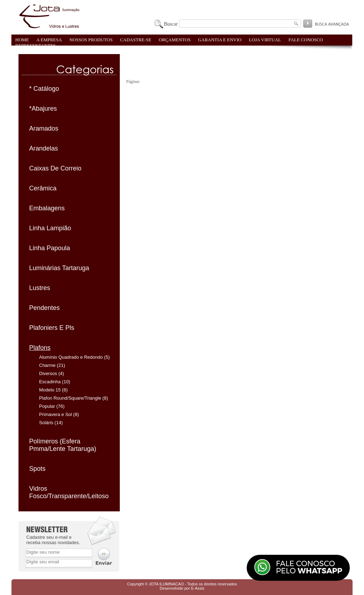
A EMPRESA (49, 40)
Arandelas (44, 148)
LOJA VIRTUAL (265, 40)
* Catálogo (44, 89)
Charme (47, 365)
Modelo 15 (50, 390)
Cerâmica (43, 188)
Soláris (46, 423)
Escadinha (50, 382)
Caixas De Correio (55, 168)
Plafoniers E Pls (52, 328)
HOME (22, 40)
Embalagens (47, 208)
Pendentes (44, 308)
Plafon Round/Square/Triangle (70, 398)
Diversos (48, 373)
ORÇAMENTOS (175, 40)
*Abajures (43, 109)
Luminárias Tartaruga (59, 268)
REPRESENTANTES (36, 45)
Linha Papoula (50, 248)
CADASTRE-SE (136, 40)
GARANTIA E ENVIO (220, 40)
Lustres (40, 288)
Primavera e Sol (55, 414)
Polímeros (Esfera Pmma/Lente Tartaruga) (63, 445)
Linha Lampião (50, 228)
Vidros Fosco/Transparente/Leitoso (69, 492)
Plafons (40, 348)
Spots (37, 469)
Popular (47, 406)
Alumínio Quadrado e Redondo (71, 357)
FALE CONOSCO (306, 40)
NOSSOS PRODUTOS (91, 40)
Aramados (44, 128)
